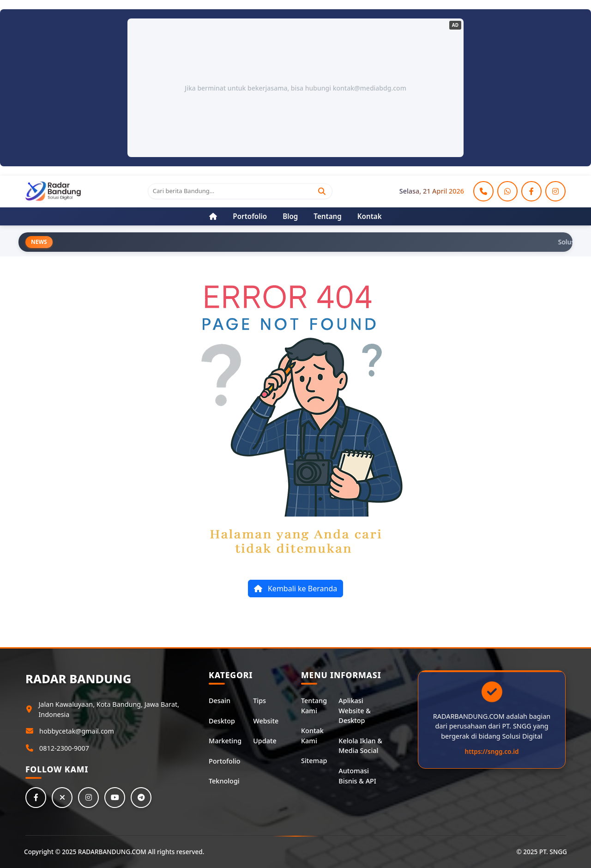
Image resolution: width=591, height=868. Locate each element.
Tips (259, 701)
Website (266, 721)
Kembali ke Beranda (295, 589)
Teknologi (224, 781)
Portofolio (224, 761)
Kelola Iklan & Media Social (360, 746)
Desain (220, 701)
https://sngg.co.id (492, 751)
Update (265, 741)
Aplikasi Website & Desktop (354, 710)
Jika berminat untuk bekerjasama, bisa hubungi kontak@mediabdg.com (295, 88)
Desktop (222, 721)
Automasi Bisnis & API (357, 776)
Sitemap (314, 761)
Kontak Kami (312, 736)
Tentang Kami (314, 706)
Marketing (225, 741)
